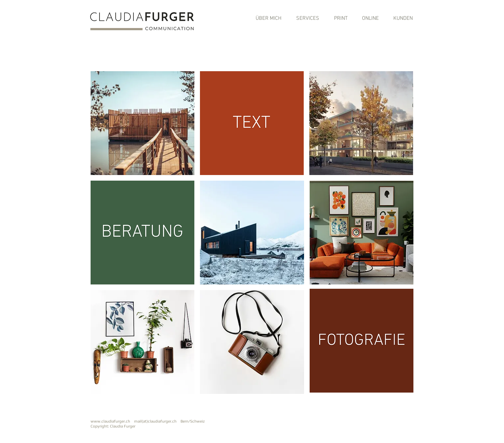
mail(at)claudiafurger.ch (157, 421)
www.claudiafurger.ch (110, 421)
